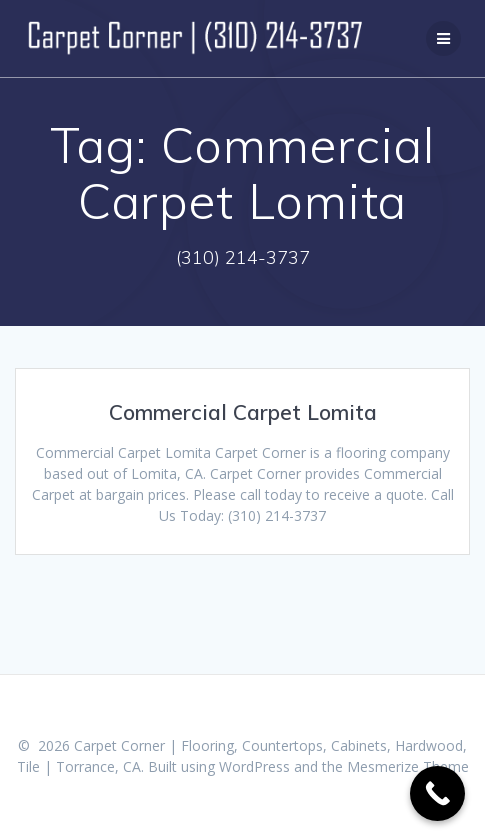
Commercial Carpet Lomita (243, 412)
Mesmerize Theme (408, 766)
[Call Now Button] (437, 793)
